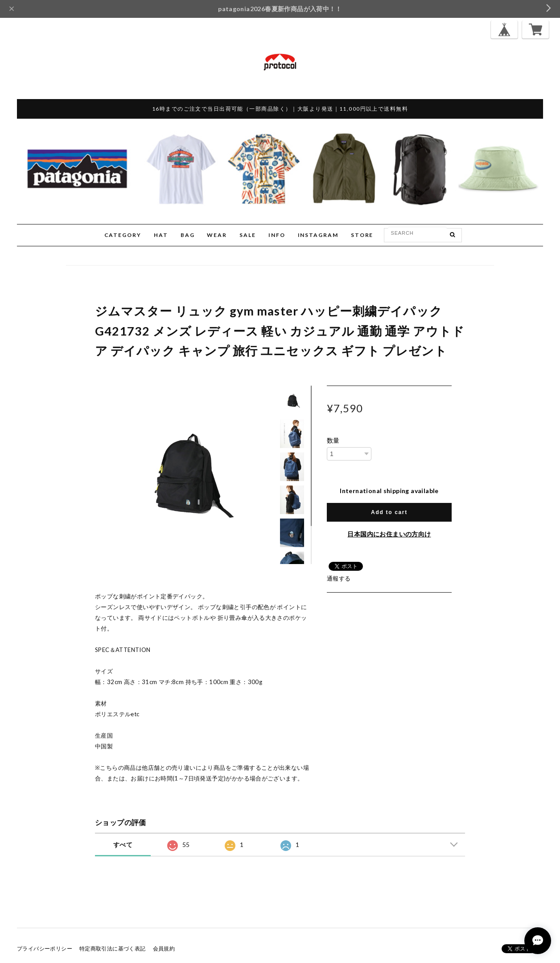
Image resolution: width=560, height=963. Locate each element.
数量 (333, 440)
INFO (277, 235)
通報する (339, 578)
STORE (362, 235)
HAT (161, 235)
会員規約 (164, 948)
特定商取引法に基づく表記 (113, 948)
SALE (248, 235)
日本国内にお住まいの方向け (389, 534)
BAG (188, 235)
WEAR (217, 235)
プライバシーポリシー (45, 948)
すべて (123, 845)
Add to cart (389, 512)
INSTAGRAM (318, 235)
